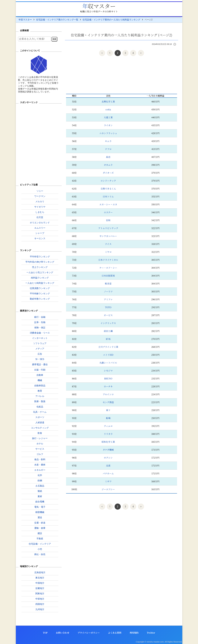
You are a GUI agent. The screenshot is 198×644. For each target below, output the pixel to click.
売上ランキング (40, 267)
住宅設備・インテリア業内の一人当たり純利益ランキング (111, 20)
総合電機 (40, 502)
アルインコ (108, 394)
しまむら (40, 212)
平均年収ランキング (40, 257)
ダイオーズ (108, 173)
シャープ (40, 233)
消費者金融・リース (40, 333)
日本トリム (108, 197)
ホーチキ (108, 386)
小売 (40, 549)
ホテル (40, 444)
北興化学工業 (108, 102)
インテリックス (108, 323)
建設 (40, 533)
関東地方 (40, 594)
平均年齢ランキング (40, 294)
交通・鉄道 (40, 523)
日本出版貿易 (108, 276)
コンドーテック (108, 181)
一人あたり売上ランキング (40, 272)
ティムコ (108, 426)
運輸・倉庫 (40, 528)
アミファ (108, 299)
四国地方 (40, 604)
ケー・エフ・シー (108, 268)
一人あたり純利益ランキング (40, 283)
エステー (108, 212)
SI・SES (40, 359)
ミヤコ (108, 252)
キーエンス (40, 238)
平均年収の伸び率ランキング (40, 262)
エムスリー (40, 228)
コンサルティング (40, 428)
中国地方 (40, 583)
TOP (45, 633)
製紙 (40, 491)
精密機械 (40, 512)
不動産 (40, 539)
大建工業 (108, 117)
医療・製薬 (40, 401)
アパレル (40, 396)
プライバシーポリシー (89, 633)
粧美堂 (108, 284)
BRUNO (108, 379)
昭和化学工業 (108, 442)
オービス (108, 315)
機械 (40, 380)
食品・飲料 (40, 459)
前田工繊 (108, 331)
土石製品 (40, 486)
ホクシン (108, 458)
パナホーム (108, 473)
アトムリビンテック (108, 228)
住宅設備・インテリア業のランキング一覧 (57, 20)
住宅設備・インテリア (40, 544)
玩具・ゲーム (40, 412)
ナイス (108, 244)
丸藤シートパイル (108, 363)
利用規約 (134, 633)
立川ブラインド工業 (108, 347)
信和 (108, 220)
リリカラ (108, 434)
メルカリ (40, 202)
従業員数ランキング (40, 288)
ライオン (108, 125)
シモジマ (108, 371)
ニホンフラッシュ (108, 133)
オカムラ (108, 165)
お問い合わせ (63, 633)
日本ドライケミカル (108, 260)
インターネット (40, 338)
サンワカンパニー (108, 236)
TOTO (108, 307)
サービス (40, 449)
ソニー (40, 191)
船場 (108, 418)
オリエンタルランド (40, 223)
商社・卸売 (40, 554)
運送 (40, 517)
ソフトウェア (40, 343)
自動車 (40, 375)
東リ (108, 410)
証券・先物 (40, 322)
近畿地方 (40, 588)
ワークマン (40, 196)
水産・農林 (40, 465)
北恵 (108, 466)
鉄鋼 (40, 481)
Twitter (151, 633)
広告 (40, 354)
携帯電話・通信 (40, 364)
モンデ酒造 (108, 402)
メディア (40, 349)
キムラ (108, 141)
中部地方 (40, 599)
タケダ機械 (108, 450)
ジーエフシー (108, 489)
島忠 (108, 157)
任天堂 (40, 217)
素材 (40, 496)
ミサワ (108, 481)
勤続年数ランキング (40, 299)
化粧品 (40, 407)
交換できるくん (108, 189)
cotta (108, 109)
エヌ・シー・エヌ (108, 204)
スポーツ (40, 417)
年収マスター (99, 6)
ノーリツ (108, 291)
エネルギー (40, 470)
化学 (40, 475)
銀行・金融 (40, 317)
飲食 (40, 433)
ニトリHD (108, 355)
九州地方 (40, 609)
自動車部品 (40, 386)
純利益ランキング (40, 278)
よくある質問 (115, 633)
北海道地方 (40, 572)
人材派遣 (40, 423)
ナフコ (108, 149)
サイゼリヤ (40, 207)
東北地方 (40, 578)
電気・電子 (40, 507)
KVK (108, 339)
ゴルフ (40, 454)
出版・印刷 (40, 370)
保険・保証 (40, 328)
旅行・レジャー (40, 438)
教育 (40, 391)
